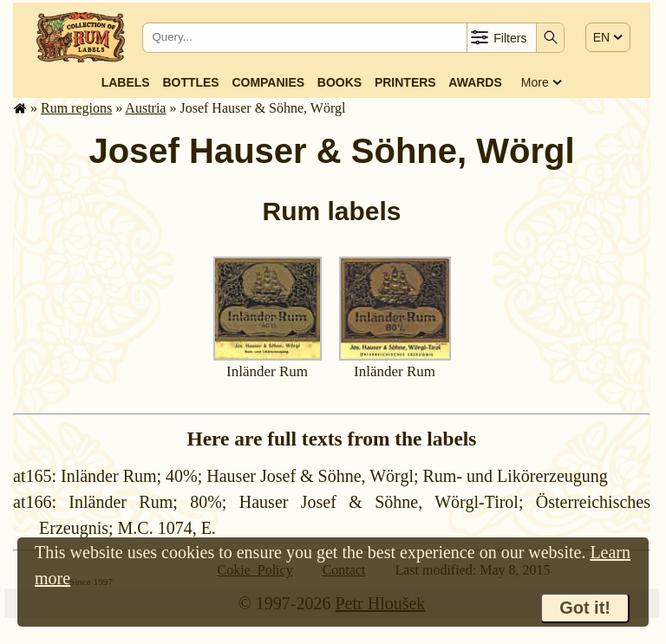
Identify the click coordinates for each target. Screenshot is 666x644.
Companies (268, 82)
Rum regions (76, 108)
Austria (145, 108)
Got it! (585, 608)
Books (340, 82)
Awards (475, 82)
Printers (405, 82)
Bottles (190, 82)
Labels (126, 82)
